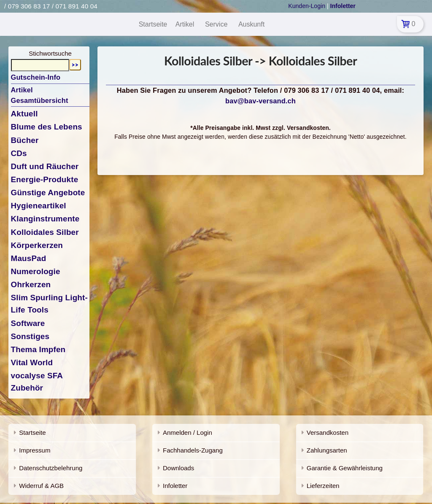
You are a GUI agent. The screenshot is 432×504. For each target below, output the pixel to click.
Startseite (32, 433)
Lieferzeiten (323, 486)
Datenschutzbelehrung (51, 468)
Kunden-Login (307, 6)
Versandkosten (328, 433)
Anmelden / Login (188, 433)
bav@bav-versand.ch (261, 101)
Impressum (35, 450)
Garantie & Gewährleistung (345, 468)
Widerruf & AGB (41, 486)
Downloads (178, 468)
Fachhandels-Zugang (193, 450)
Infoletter (175, 486)
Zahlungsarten (327, 450)
